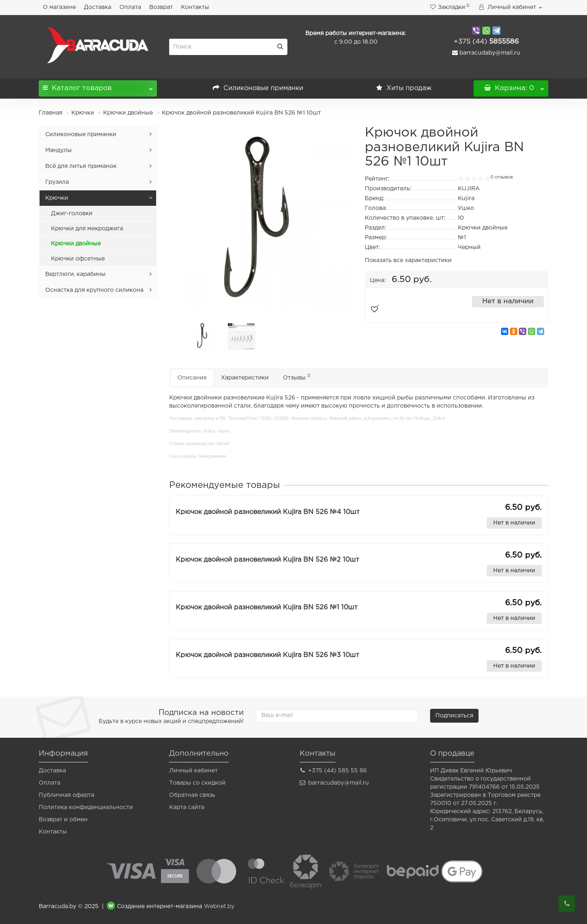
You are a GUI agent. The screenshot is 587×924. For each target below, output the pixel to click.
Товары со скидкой (197, 783)
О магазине (59, 7)
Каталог (98, 86)
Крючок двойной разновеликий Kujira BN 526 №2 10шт (267, 560)
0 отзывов (502, 177)
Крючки (83, 113)
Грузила (57, 182)
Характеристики (245, 378)
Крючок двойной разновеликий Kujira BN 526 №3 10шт (267, 655)
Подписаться (454, 716)
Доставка (98, 7)
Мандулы (58, 150)
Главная (51, 113)
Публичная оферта (66, 795)
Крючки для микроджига (87, 229)
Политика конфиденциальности (86, 807)
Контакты (195, 7)
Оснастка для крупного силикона (94, 290)
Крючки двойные (128, 113)
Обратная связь (192, 795)
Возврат (161, 7)
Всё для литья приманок (81, 166)
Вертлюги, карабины (75, 274)
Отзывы (297, 377)
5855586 (486, 42)
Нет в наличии (508, 301)
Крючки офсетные (78, 259)
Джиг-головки (72, 214)
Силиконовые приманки (258, 88)
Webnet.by (219, 907)
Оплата (130, 7)
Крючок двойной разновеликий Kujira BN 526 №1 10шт (267, 608)
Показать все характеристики (408, 260)
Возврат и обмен (63, 820)
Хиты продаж (404, 88)
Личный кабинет (193, 771)
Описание (192, 378)
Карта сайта (187, 807)
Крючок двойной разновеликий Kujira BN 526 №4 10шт (268, 512)
